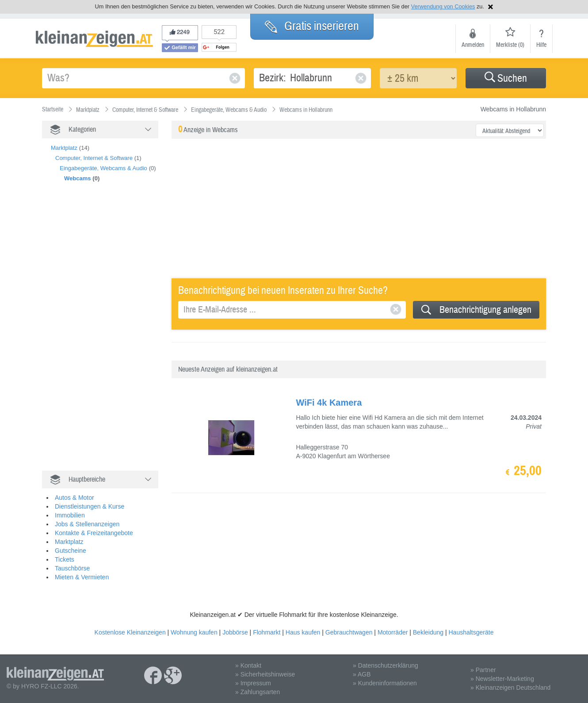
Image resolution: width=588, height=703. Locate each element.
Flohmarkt (267, 632)
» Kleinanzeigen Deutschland (510, 688)
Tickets (65, 559)
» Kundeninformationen (385, 683)
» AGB (362, 674)
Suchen (506, 78)
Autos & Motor (74, 498)
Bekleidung (428, 632)
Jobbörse (235, 632)
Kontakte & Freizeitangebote (94, 533)
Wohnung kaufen (194, 632)
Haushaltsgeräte (471, 632)
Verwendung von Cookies (443, 6)
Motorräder (393, 632)
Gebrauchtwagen (349, 632)
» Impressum (253, 683)
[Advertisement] (108, 336)
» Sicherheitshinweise (265, 674)
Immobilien (70, 515)
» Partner (483, 670)
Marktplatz (64, 148)
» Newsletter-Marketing (502, 679)
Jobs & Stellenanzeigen (87, 524)
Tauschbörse (72, 568)
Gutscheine (71, 551)
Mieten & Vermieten (82, 577)
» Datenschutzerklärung (386, 665)
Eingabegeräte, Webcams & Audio (103, 168)
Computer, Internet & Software (94, 158)
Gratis (312, 26)
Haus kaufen (303, 632)
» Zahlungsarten (258, 692)
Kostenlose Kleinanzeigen (130, 632)
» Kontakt (248, 665)
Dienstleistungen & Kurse (90, 506)
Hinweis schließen (491, 7)
